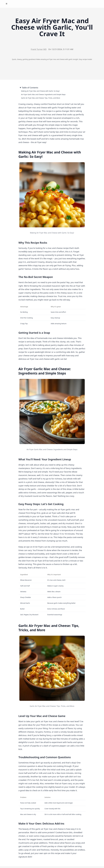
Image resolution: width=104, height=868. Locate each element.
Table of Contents (30, 88)
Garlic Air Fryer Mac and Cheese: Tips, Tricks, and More (41, 98)
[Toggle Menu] (7, 4)
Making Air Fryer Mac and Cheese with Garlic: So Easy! (40, 91)
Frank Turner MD (39, 49)
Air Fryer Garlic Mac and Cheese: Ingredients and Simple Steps (43, 94)
